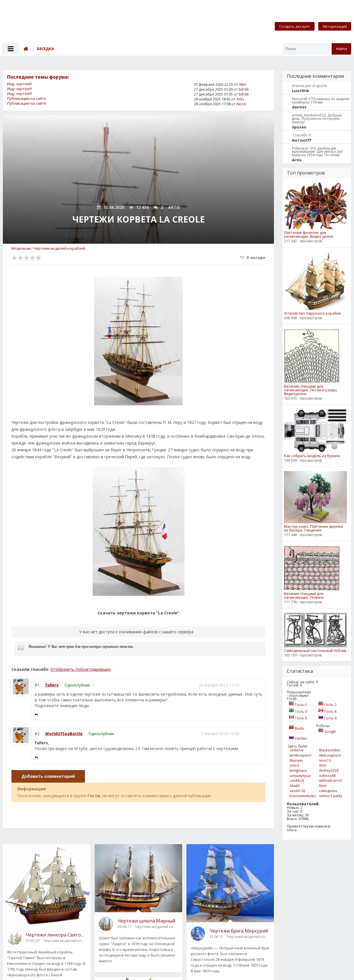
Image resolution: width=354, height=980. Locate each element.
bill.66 (244, 89)
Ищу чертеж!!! (20, 84)
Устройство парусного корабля (312, 313)
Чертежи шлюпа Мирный (146, 921)
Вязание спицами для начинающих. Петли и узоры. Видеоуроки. (311, 390)
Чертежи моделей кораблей (59, 248)
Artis (240, 99)
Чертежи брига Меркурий (239, 931)
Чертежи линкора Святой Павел (56, 935)
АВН (243, 84)
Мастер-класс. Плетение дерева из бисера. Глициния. (313, 528)
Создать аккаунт (295, 26)
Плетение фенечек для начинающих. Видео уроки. (309, 235)
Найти (341, 49)
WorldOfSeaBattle (64, 734)
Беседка (45, 49)
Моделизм (21, 248)
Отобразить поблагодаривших (80, 669)
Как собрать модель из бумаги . (313, 456)
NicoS (241, 104)
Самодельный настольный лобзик (315, 651)
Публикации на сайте (27, 98)
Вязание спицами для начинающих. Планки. (304, 596)
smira (292, 830)
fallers (52, 685)
